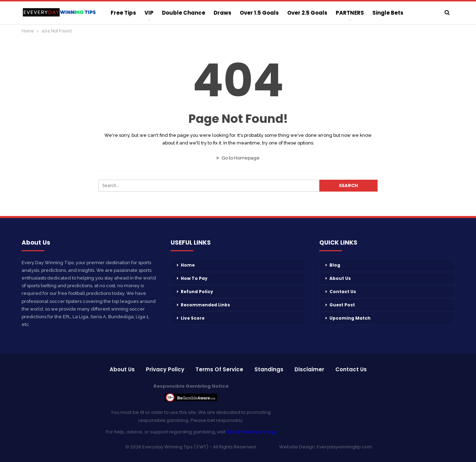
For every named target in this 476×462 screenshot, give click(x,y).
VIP (149, 13)
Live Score (193, 318)
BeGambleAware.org (251, 432)
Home (188, 265)
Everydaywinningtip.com (345, 447)
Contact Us (343, 292)
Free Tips (123, 13)
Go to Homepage (238, 158)
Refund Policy (197, 292)
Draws (222, 13)
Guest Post (342, 305)
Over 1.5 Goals (259, 13)
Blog (335, 265)
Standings (269, 369)
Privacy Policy (165, 369)
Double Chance (184, 13)
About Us (340, 278)
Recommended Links (205, 305)
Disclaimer (309, 369)
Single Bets (388, 13)
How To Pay (194, 278)
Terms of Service (219, 369)
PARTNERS (350, 13)
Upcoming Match (350, 318)
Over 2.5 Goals (307, 13)
